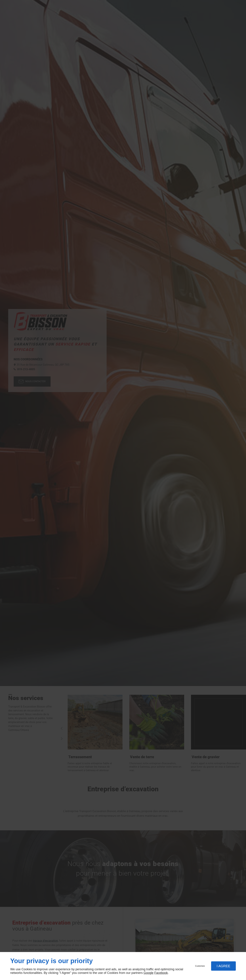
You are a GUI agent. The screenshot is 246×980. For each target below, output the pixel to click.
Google (148, 973)
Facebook (161, 973)
